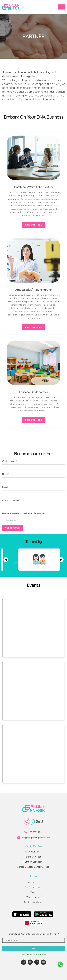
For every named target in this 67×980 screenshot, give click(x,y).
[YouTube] (43, 962)
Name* (6, 474)
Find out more (33, 225)
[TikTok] (37, 962)
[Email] (30, 962)
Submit (34, 949)
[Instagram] (24, 962)
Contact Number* (11, 500)
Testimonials (33, 897)
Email (5, 487)
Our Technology (33, 887)
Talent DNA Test (33, 857)
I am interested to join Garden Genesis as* (24, 513)
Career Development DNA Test (33, 867)
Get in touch (12, 528)
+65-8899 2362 (36, 832)
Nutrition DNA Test (33, 862)
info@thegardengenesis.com (36, 838)
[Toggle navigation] (62, 7)
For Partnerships (33, 902)
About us (33, 882)
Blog (33, 892)
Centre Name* (9, 461)
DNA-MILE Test (33, 852)
